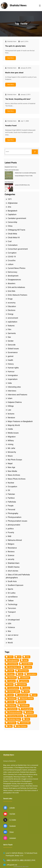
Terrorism (12, 608)
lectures (11, 414)
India (10, 383)
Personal (11, 510)
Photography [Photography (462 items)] (27, 709)
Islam (10, 398)
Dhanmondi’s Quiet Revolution (12, 170)
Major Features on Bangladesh (20, 421)
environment (13, 318)
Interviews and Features (17, 395)
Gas (9, 337)
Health (10, 360)
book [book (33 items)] (26, 660)
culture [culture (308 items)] (28, 667)
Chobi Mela (12, 234)
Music (10, 456)
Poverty (11, 532)
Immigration (13, 375)
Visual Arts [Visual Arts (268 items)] (25, 723)
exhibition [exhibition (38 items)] (25, 678)
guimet (11, 356)
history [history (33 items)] (26, 688)
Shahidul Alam (14, 563)
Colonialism (13, 245)
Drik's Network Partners (17, 295)
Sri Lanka (12, 593)
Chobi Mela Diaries (9, 182)
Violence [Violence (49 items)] (12, 723)
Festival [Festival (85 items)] (12, 681)
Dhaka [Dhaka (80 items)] (11, 674)
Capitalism (12, 214)
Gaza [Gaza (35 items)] (11, 685)
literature (11, 418)
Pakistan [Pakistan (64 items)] (12, 705)
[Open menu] (40, 6)
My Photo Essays (15, 460)
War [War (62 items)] (10, 726)
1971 (10, 199)
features (11, 326)
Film (9, 329)
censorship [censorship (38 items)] (13, 664)
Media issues (13, 433)
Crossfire (12, 260)
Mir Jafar (11, 448)
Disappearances (14, 280)
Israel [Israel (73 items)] (11, 695)
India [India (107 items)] (27, 692)
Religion (11, 544)
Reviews (11, 552)
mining (10, 444)
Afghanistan (13, 203)
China (10, 226)
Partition (11, 498)
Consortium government (18, 249)
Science (11, 555)
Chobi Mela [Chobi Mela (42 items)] (27, 664)
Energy (11, 314)
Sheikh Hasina (14, 567)
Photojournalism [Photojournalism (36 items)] (15, 712)
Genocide (12, 345)
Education (12, 306)
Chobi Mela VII (14, 238)
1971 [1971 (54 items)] (10, 657)
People (11, 506)
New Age (11, 467)
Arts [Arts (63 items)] (28, 657)
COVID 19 (12, 257)
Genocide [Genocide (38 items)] (22, 685)
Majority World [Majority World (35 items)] (27, 699)
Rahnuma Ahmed (15, 540)
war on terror (13, 635)
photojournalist (14, 525)
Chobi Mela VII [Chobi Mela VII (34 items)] (14, 667)
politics (11, 529)
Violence (11, 627)
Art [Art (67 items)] (19, 657)
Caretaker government (17, 218)
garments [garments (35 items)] (24, 681)
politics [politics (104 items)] (30, 712)
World (10, 643)
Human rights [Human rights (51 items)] (14, 692)
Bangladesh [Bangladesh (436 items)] (13, 660)
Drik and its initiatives (16, 287)
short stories (13, 571)
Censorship (12, 222)
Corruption (12, 253)
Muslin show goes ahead (14, 73)
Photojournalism (15, 517)
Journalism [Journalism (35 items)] (23, 695)
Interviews (12, 391)
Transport (12, 612)
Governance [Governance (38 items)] (13, 688)
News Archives (14, 475)
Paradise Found (11, 126)
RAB (9, 536)
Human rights (13, 368)
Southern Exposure (15, 585)
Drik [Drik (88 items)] (21, 674)
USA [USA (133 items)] (27, 719)
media (10, 429)
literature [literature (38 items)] (12, 699)
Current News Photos (17, 268)
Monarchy (12, 452)
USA (9, 624)
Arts (9, 207)
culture (11, 264)
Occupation (12, 487)
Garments (12, 333)
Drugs (10, 299)
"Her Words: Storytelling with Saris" (18, 99)
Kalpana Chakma (15, 402)
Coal (10, 241)
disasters (12, 283)
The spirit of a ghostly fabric (15, 46)
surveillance (13, 597)
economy (12, 303)
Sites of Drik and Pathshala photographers (18, 576)
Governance (13, 352)
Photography (13, 513)
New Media (12, 471)
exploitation (12, 322)
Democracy (12, 272)
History (11, 364)
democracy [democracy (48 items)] (23, 671)
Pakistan (11, 494)
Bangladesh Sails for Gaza (11, 167)
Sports (10, 589)
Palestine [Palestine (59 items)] (25, 705)
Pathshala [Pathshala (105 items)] (12, 709)
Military (11, 441)
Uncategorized (14, 620)
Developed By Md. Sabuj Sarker (21, 866)
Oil (9, 490)
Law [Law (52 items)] (35, 695)
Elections (12, 310)
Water (10, 639)
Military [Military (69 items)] (22, 702)
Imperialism (13, 379)
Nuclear (11, 483)
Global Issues (13, 349)
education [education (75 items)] (32, 674)
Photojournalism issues (17, 521)
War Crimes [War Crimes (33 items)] (22, 726)
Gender (11, 341)
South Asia (12, 581)
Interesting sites (14, 387)
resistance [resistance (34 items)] (32, 716)
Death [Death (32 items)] (11, 671)
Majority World (14, 425)
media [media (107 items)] (11, 702)
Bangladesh (12, 211)
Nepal (10, 463)
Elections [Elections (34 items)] (12, 678)
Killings (11, 406)
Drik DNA (11, 291)
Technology (13, 604)
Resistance (12, 548)
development (13, 276)
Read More (11, 58)
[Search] (35, 152)
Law (9, 410)
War (9, 631)
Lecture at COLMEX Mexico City (22, 185)
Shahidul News (18, 5)
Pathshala (12, 502)
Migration (12, 437)
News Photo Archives (17, 479)
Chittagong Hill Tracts (16, 230)
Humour (11, 372)
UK (9, 616)
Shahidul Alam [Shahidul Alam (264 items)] (14, 719)
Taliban (11, 601)
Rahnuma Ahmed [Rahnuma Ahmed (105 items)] (15, 716)
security (11, 559)
